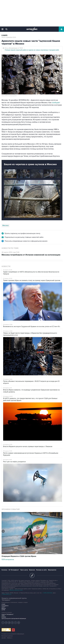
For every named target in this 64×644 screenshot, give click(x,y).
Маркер (4, 608)
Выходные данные (7, 636)
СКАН (3, 616)
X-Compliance (5, 606)
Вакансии (32, 570)
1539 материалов (8, 559)
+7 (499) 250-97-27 (6, 594)
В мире (5, 35)
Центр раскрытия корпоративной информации (14, 619)
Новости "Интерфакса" (8, 614)
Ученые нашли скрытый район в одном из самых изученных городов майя (32, 50)
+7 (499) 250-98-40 (47, 593)
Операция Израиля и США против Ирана (19, 556)
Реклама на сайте (41, 570)
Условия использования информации (13, 634)
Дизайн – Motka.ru (7, 638)
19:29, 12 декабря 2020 (9, 37)
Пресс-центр (24, 570)
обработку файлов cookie (16, 590)
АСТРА (3, 610)
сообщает (56, 103)
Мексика (6, 225)
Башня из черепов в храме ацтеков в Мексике (30, 164)
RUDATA (4, 617)
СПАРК (3, 604)
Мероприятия (52, 570)
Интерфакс (32, 29)
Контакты (4, 570)
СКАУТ (3, 607)
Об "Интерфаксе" (14, 570)
